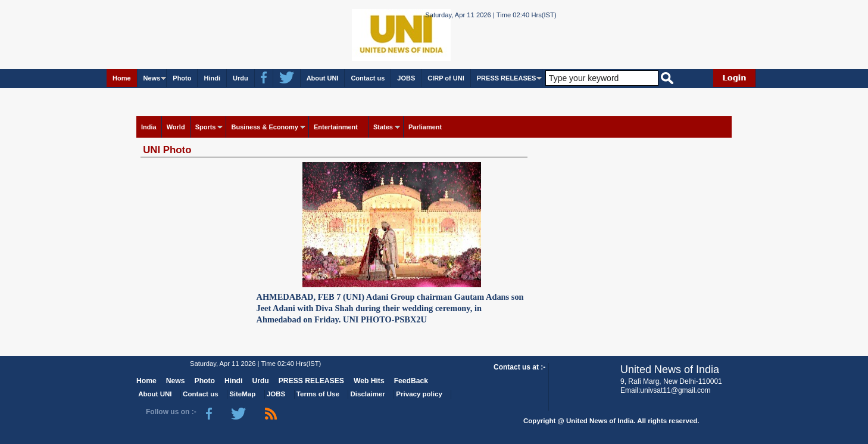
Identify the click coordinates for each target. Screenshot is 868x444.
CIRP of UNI (446, 78)
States (383, 127)
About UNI (323, 78)
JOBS (406, 78)
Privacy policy (419, 394)
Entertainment (336, 127)
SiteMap (242, 394)
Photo (182, 78)
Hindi (212, 78)
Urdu (241, 78)
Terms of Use (318, 394)
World (176, 127)
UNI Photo (167, 150)
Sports (206, 127)
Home (122, 78)
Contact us (368, 78)
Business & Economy (264, 127)
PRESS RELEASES (507, 78)
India (149, 127)
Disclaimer (368, 394)
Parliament (425, 127)
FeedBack (411, 381)
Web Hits (369, 381)
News (152, 78)
